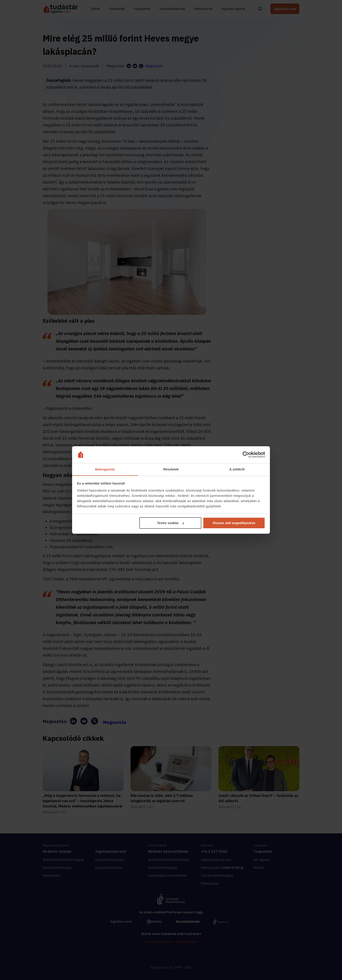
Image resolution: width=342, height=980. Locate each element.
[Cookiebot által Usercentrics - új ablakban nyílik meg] (246, 455)
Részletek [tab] (171, 469)
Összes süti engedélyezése (234, 523)
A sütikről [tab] (237, 469)
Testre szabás (170, 523)
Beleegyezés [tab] (105, 469)
